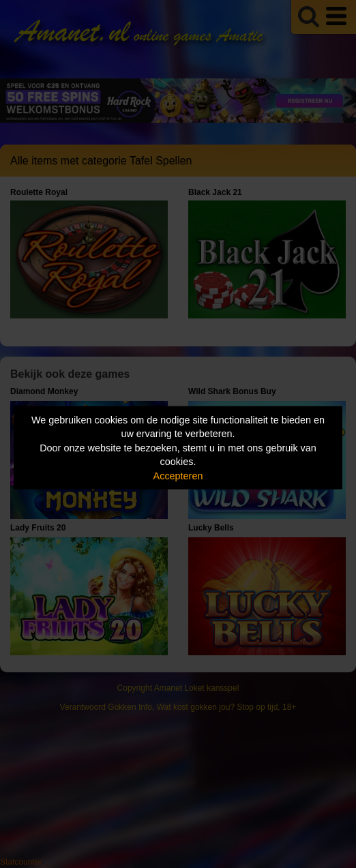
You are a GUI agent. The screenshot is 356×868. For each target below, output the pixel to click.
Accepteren (178, 475)
